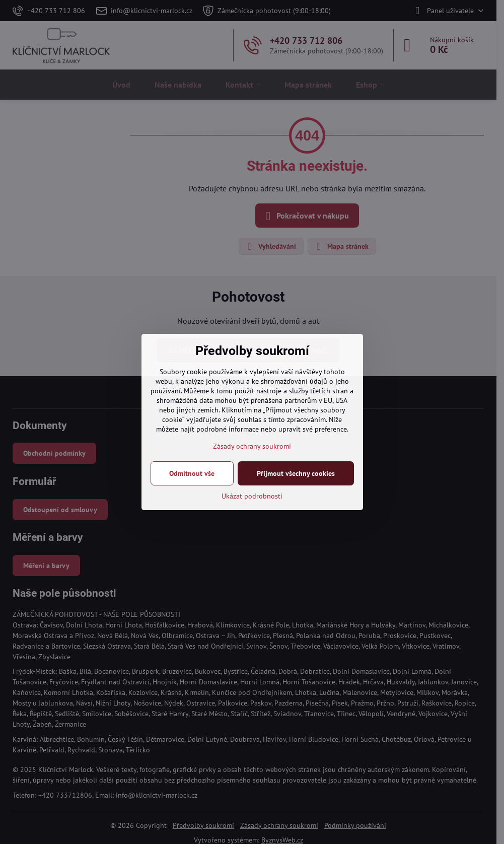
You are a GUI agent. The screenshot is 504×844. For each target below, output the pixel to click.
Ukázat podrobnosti (252, 496)
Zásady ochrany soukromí (252, 446)
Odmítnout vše (192, 473)
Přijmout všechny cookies (296, 473)
